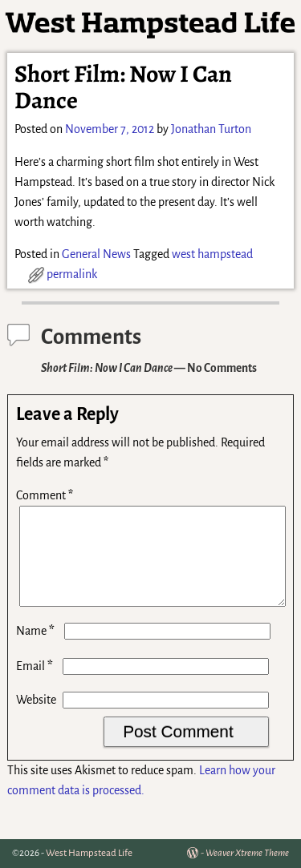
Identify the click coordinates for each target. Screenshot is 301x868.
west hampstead (212, 254)
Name (37, 650)
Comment (46, 495)
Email (36, 685)
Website (36, 719)
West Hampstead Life (89, 853)
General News (96, 254)
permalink (72, 274)
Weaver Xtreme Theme (247, 853)
